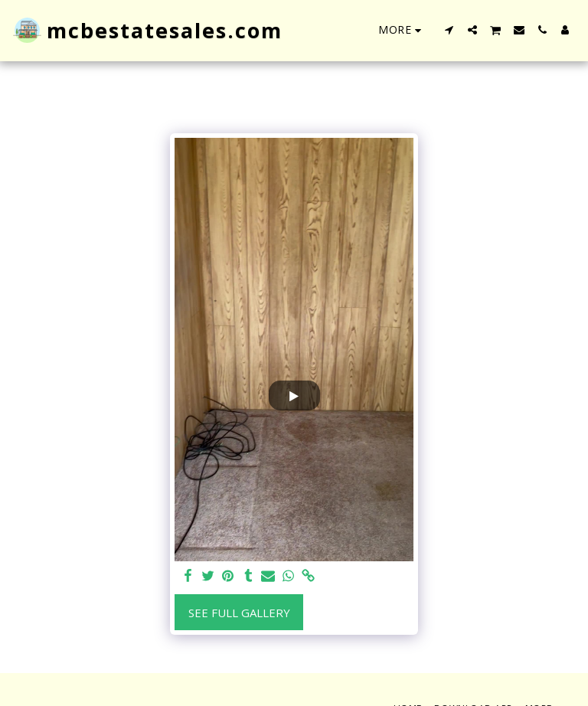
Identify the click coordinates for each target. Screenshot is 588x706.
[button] (449, 30)
